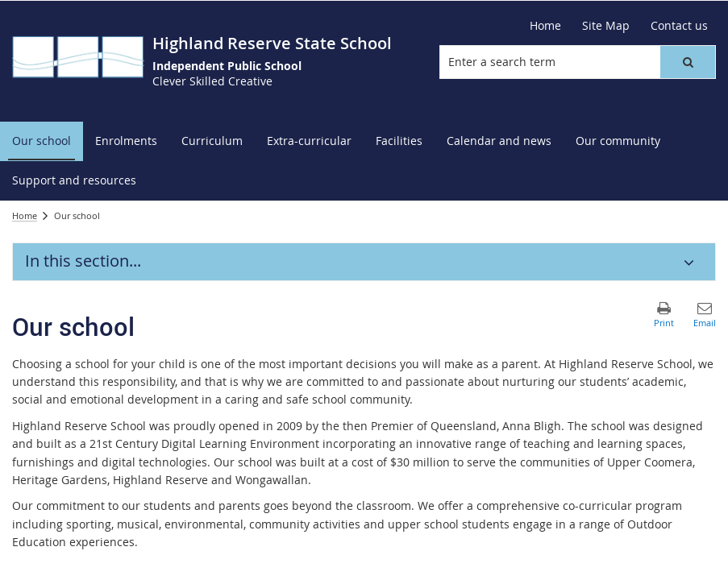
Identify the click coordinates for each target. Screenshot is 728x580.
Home (25, 215)
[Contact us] (679, 26)
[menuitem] (42, 141)
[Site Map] (606, 26)
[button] (688, 62)
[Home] (545, 26)
